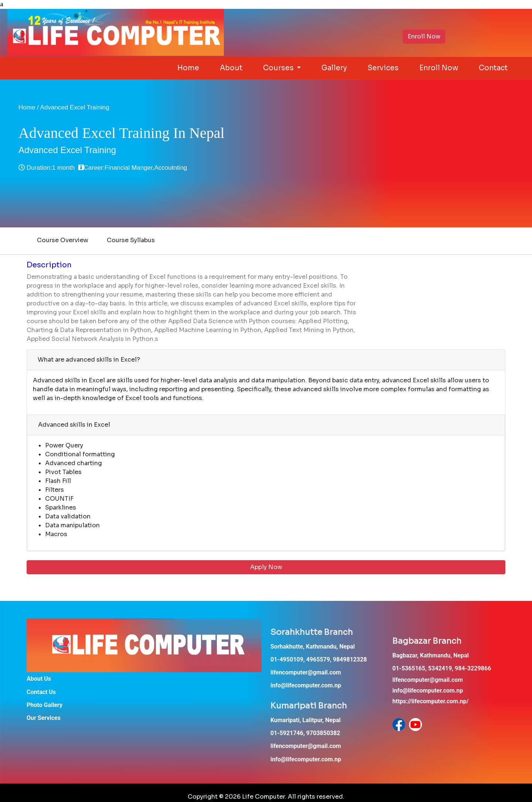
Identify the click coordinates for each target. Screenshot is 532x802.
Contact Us (41, 692)
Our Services (44, 718)
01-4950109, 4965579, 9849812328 (319, 659)
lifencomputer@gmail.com (306, 672)
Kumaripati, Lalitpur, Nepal (306, 720)
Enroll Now (424, 36)
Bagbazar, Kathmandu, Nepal (431, 655)
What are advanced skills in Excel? (89, 360)
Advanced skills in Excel (74, 425)
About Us (39, 679)
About (231, 68)
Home (188, 68)
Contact (493, 68)
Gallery (334, 68)
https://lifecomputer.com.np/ (430, 701)
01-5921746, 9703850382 (305, 733)
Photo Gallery (45, 705)
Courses (279, 68)
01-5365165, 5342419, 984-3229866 (442, 668)
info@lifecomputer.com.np (306, 685)
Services (383, 68)
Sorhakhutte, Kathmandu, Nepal (313, 647)
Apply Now (266, 567)
